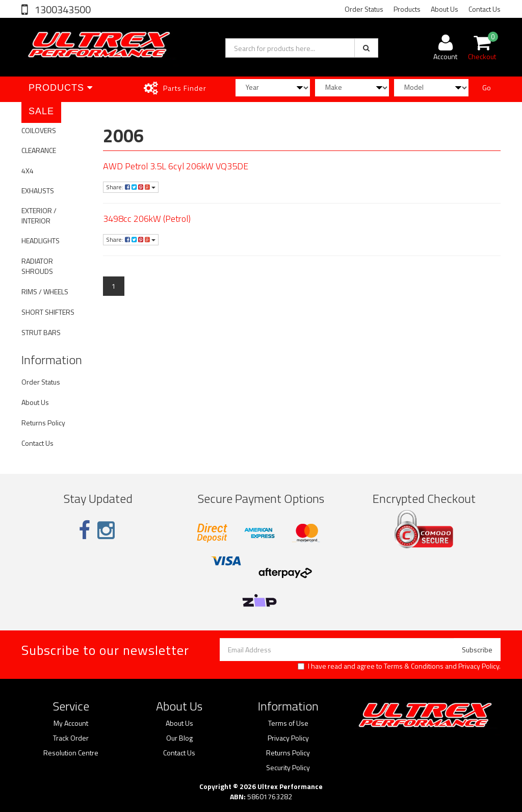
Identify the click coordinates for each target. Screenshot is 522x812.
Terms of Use (288, 723)
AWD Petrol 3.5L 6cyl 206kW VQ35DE (176, 166)
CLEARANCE (39, 150)
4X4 (28, 171)
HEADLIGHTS (41, 240)
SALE (41, 111)
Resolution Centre (71, 753)
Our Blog (179, 738)
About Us (445, 9)
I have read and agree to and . (399, 666)
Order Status (364, 9)
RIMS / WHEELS (45, 291)
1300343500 (62, 9)
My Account (71, 723)
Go (487, 87)
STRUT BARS (41, 332)
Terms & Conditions (414, 666)
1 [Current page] (114, 286)
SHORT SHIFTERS (48, 312)
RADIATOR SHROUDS (37, 266)
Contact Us (485, 9)
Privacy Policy (479, 666)
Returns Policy (43, 423)
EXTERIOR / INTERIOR (39, 215)
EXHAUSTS (38, 191)
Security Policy (288, 768)
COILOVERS (39, 130)
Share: (131, 187)
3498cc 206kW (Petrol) (147, 219)
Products (407, 9)
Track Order (71, 738)
